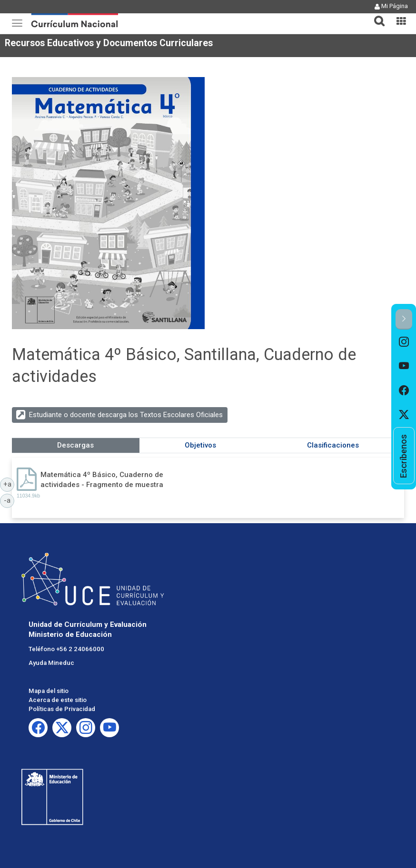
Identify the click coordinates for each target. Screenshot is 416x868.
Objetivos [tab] (200, 445)
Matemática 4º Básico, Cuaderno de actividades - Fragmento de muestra (102, 480)
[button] (376, 15)
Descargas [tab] (75, 445)
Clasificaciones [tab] (333, 445)
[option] (404, 342)
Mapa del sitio (49, 691)
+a (9, 484)
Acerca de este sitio (58, 700)
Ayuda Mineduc (51, 663)
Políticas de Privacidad (62, 709)
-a (9, 500)
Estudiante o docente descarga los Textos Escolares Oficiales (126, 415)
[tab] (376, 15)
